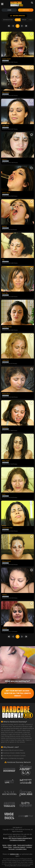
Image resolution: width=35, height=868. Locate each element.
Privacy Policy (8, 847)
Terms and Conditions (25, 845)
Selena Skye (6, 193)
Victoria (5, 628)
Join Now (26, 10)
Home (4, 845)
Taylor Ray (5, 360)
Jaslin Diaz (5, 126)
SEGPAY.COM (14, 854)
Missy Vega (6, 461)
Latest (18, 20)
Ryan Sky (5, 293)
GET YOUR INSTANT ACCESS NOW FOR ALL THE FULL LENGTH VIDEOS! (17, 693)
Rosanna (5, 427)
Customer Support (19, 847)
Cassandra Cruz (7, 528)
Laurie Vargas (6, 59)
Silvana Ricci (6, 394)
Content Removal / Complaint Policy (20, 848)
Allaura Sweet (6, 561)
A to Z (30, 20)
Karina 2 (5, 159)
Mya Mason (6, 92)
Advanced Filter (8, 20)
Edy (3, 260)
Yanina (4, 595)
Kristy (4, 494)
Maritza (4, 226)
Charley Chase (7, 327)
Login (9, 10)
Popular (24, 20)
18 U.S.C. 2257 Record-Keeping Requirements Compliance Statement (18, 839)
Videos (10, 845)
